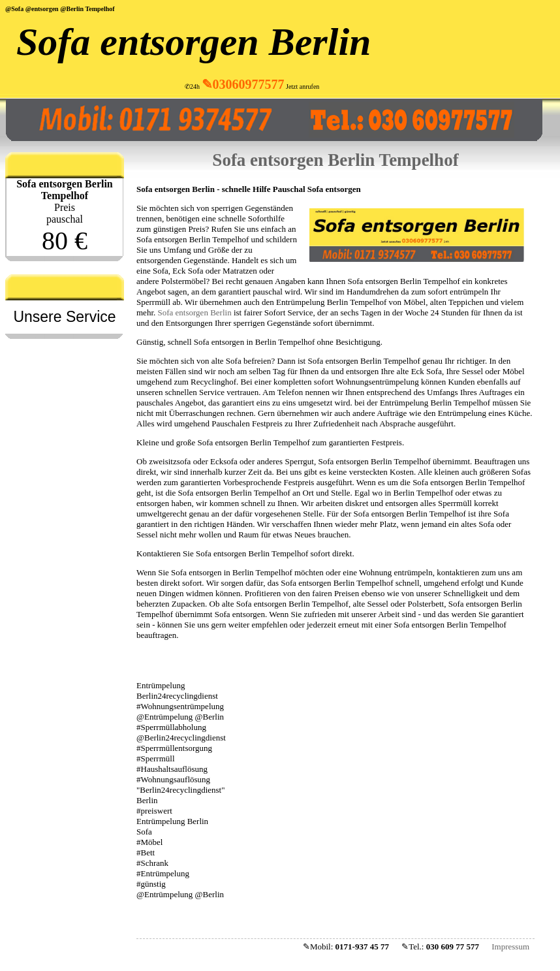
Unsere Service (64, 317)
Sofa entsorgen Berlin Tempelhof (335, 160)
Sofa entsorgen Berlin (194, 42)
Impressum (510, 947)
